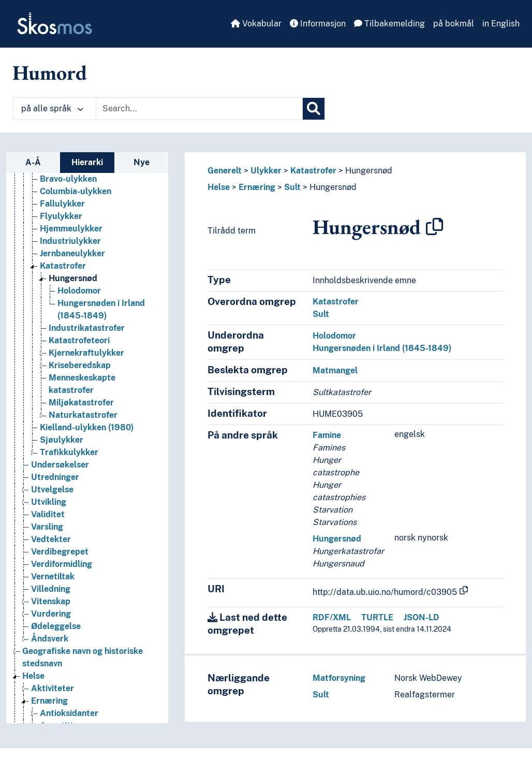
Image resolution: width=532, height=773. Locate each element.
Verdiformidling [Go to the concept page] (62, 624)
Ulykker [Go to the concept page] (47, 201)
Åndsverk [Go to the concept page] (50, 698)
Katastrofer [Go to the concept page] (63, 325)
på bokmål (454, 24)
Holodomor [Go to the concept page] (79, 350)
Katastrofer (313, 171)
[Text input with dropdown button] (199, 109)
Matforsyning (339, 678)
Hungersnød (369, 171)
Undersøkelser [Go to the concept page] (60, 524)
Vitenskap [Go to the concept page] (51, 661)
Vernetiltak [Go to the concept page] (53, 636)
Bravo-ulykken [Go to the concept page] (68, 238)
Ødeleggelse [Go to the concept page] (56, 686)
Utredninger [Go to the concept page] (55, 537)
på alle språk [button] (52, 108)
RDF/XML (332, 617)
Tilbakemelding (389, 24)
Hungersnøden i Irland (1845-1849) (382, 348)
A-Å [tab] (33, 162)
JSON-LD (422, 617)
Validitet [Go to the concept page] (48, 574)
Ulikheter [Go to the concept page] (49, 189)
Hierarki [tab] (87, 162)
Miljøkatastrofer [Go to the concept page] (81, 462)
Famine (327, 435)
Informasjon (318, 24)
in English (501, 24)
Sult (292, 187)
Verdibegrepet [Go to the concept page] (60, 611)
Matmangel (335, 370)
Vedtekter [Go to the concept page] (51, 599)
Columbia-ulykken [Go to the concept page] (76, 251)
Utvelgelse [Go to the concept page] (52, 549)
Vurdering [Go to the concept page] (51, 673)
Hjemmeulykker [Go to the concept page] (71, 288)
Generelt (225, 171)
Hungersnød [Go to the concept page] (73, 338)
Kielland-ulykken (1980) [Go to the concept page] (87, 487)
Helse (219, 187)
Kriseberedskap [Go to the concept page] (80, 425)
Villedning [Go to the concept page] (51, 648)
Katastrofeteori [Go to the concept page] (79, 400)
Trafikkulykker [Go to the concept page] (69, 512)
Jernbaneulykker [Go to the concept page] (72, 313)
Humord (50, 72)
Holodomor (334, 336)
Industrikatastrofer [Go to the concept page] (87, 388)
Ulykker (266, 171)
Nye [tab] (142, 162)
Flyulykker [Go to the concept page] (61, 276)
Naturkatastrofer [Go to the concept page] (83, 475)
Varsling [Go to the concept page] (47, 586)
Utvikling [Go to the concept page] (49, 561)
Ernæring (257, 187)
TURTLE (377, 617)
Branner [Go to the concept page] (56, 226)
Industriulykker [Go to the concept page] (70, 301)
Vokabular (256, 24)
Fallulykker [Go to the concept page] (62, 263)
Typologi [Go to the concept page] (48, 176)
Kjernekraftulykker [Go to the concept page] (86, 412)
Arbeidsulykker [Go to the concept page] (70, 214)
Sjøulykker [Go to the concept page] (62, 499)
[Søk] (314, 109)
